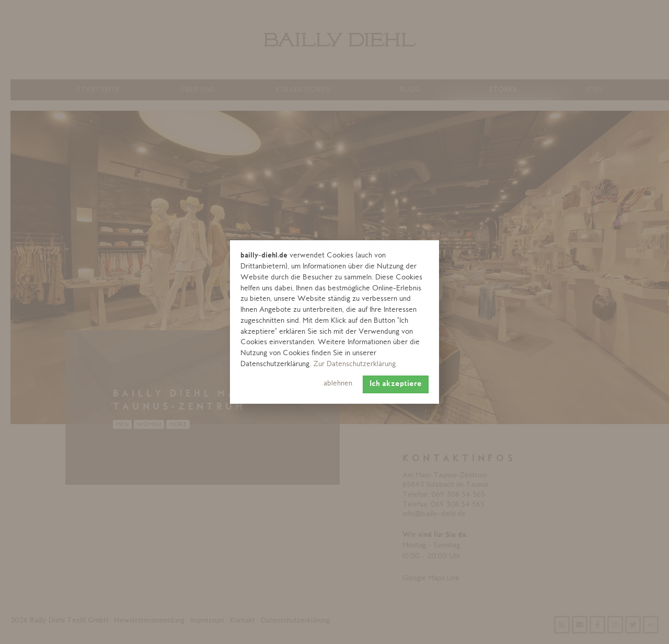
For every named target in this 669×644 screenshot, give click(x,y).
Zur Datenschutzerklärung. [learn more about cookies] (355, 364)
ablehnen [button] (338, 384)
